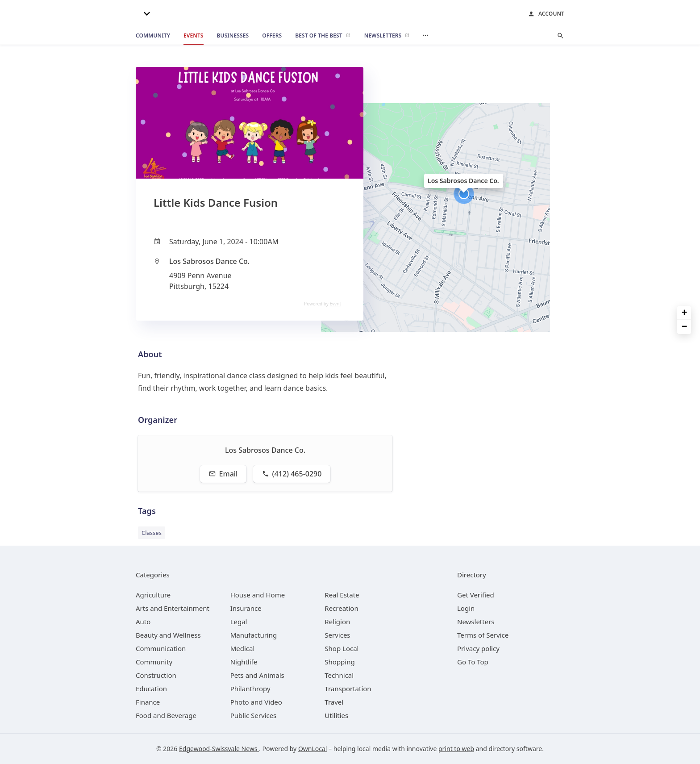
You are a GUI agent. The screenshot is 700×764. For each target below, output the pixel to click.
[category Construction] (156, 675)
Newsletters (476, 622)
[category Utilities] (336, 715)
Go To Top (473, 662)
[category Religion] (337, 622)
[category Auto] (143, 622)
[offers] (272, 36)
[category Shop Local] (342, 648)
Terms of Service (483, 635)
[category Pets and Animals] (257, 675)
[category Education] (151, 689)
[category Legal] (239, 622)
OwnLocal (313, 749)
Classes (152, 533)
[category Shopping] (340, 662)
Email (223, 474)
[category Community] (154, 662)
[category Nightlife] (244, 662)
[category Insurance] (246, 608)
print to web (456, 749)
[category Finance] (148, 702)
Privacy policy (478, 648)
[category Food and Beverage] (166, 715)
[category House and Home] (258, 595)
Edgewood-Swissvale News (219, 749)
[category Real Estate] (342, 595)
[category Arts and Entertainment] (173, 608)
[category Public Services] (254, 715)
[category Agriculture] (153, 595)
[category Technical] (339, 675)
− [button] (685, 327)
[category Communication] (161, 648)
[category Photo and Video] (256, 702)
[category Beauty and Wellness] (168, 635)
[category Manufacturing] (254, 635)
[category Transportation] (348, 689)
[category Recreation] (341, 608)
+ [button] (685, 313)
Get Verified (476, 595)
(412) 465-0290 (292, 474)
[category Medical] (243, 648)
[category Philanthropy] (250, 689)
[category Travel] (334, 702)
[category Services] (337, 635)
